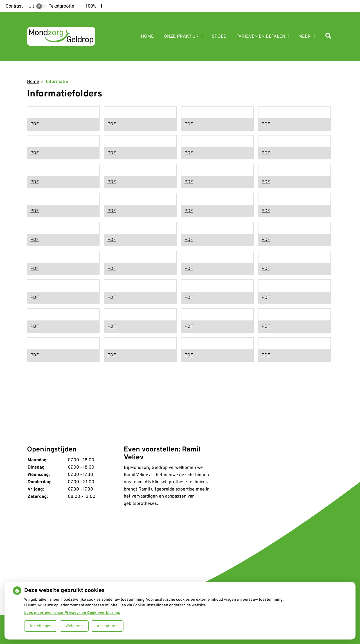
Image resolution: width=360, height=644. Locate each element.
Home (147, 37)
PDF (35, 124)
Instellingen (41, 626)
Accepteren (107, 626)
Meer (305, 37)
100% (91, 6)
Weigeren (74, 626)
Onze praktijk (181, 37)
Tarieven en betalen (261, 37)
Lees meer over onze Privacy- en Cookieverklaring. (72, 613)
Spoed (219, 37)
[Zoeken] (328, 36)
